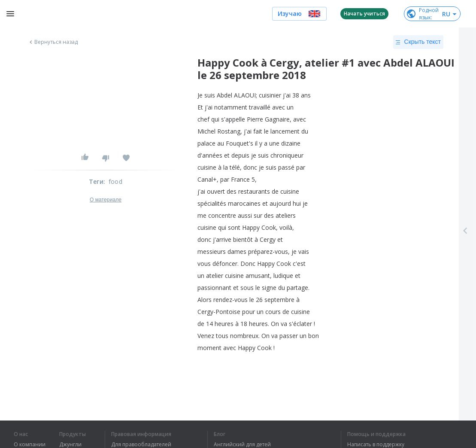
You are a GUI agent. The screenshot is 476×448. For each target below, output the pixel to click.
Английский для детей (242, 445)
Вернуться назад (53, 42)
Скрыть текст (418, 42)
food (115, 181)
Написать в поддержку (376, 445)
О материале (106, 200)
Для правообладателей (141, 445)
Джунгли (70, 445)
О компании (30, 445)
